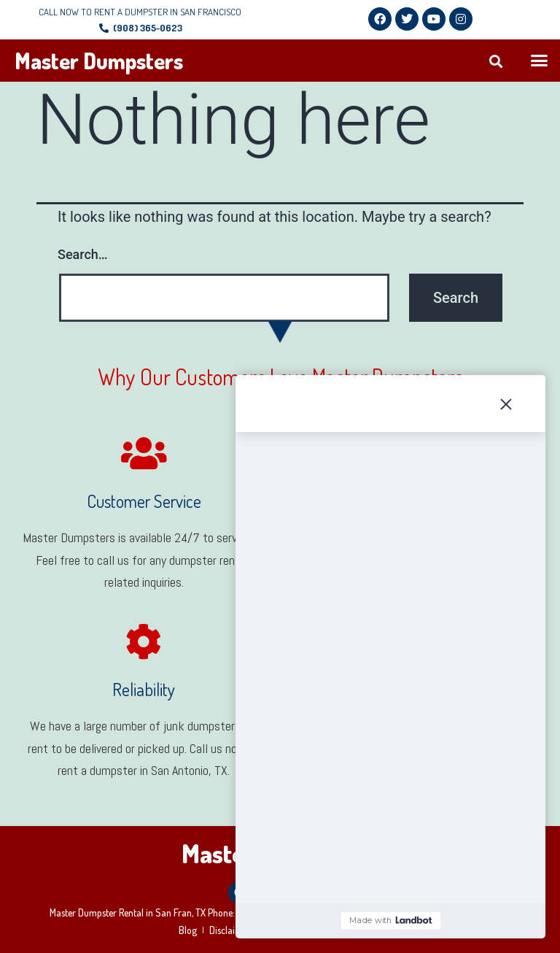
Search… (83, 254)
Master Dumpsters (99, 61)
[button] (495, 61)
